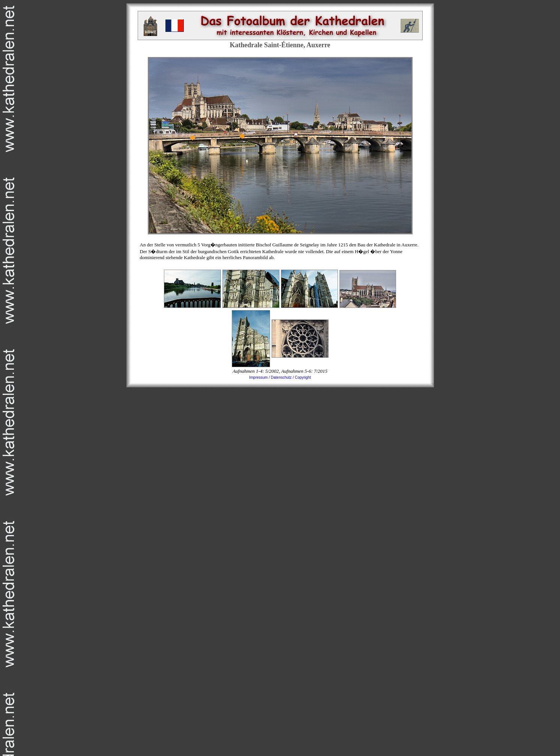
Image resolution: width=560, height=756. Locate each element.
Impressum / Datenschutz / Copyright (280, 377)
